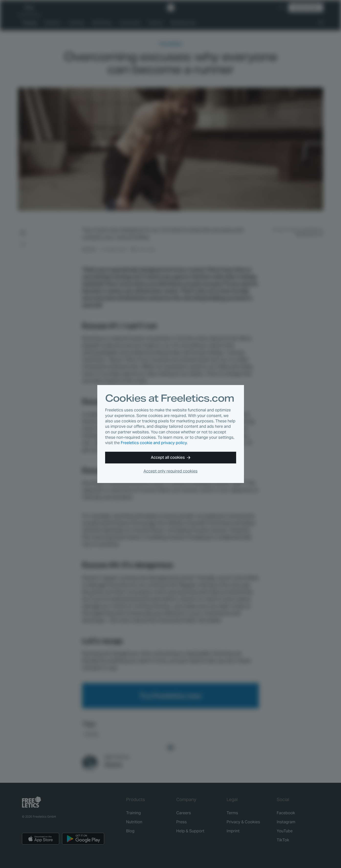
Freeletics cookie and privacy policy (154, 443)
